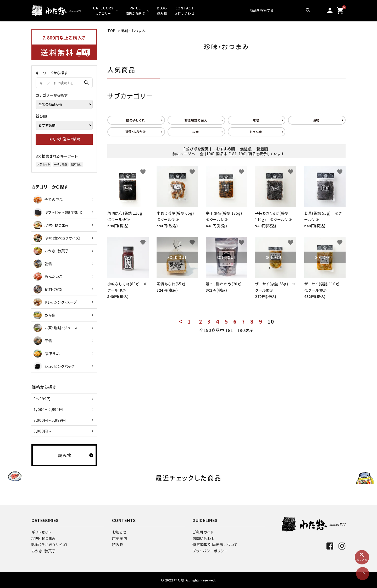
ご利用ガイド (203, 532)
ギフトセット (41, 532)
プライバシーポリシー (210, 551)
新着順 (262, 149)
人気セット (43, 164)
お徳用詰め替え (196, 120)
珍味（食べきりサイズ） (50, 545)
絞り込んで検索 (65, 139)
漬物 (316, 120)
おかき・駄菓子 (44, 551)
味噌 (256, 120)
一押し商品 (61, 164)
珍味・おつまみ (134, 31)
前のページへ (184, 154)
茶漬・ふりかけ (136, 132)
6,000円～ (43, 431)
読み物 (118, 545)
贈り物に (77, 164)
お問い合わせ (204, 538)
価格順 (246, 149)
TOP (111, 31)
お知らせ (119, 532)
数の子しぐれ (135, 120)
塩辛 (196, 132)
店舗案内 (120, 538)
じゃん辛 (256, 132)
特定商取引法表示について (215, 545)
